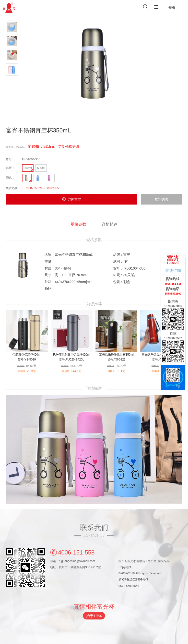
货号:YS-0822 (116, 360)
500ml (41, 168)
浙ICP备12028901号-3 (133, 580)
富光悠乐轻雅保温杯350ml (116, 355)
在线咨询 (173, 271)
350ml (28, 168)
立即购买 (161, 199)
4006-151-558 (72, 552)
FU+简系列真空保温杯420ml (72, 355)
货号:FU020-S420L (71, 360)
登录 (172, 7)
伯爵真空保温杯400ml (27, 355)
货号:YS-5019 (27, 360)
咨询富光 (74, 199)
